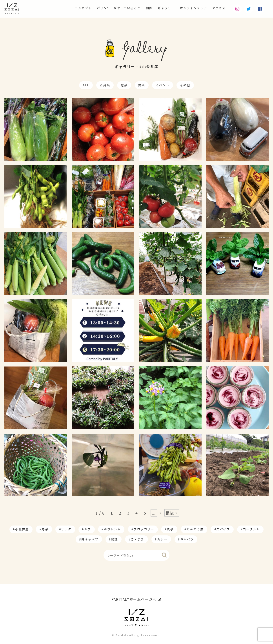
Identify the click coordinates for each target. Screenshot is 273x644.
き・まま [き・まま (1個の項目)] (138, 539)
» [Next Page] (161, 513)
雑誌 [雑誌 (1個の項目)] (115, 539)
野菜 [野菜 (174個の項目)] (45, 529)
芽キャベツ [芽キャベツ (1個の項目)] (90, 539)
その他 (185, 85)
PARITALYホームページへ (136, 598)
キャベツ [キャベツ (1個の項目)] (187, 539)
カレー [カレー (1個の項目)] (162, 539)
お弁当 (105, 85)
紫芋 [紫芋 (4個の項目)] (170, 529)
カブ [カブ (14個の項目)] (88, 529)
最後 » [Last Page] (172, 513)
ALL (86, 85)
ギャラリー (159, 8)
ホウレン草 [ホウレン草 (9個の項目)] (112, 529)
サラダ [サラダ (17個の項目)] (66, 529)
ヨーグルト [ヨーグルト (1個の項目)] (251, 529)
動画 (140, 8)
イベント (162, 85)
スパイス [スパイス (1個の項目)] (223, 529)
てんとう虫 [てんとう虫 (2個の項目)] (195, 529)
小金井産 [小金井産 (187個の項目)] (22, 529)
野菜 (142, 85)
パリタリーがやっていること (106, 8)
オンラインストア (189, 8)
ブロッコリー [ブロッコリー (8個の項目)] (144, 529)
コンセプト (66, 8)
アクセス (218, 8)
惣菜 (124, 85)
